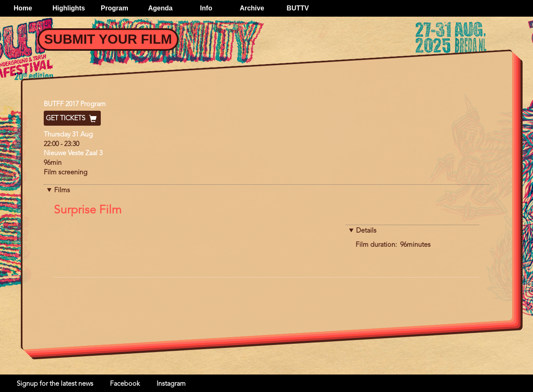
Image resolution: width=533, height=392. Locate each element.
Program (115, 8)
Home (23, 8)
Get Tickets (72, 119)
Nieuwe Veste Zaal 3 (73, 154)
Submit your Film (108, 39)
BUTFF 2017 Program (75, 104)
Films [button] (62, 191)
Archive (252, 8)
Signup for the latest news (55, 384)
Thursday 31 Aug (68, 135)
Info (206, 8)
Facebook (125, 384)
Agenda (161, 8)
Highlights (69, 8)
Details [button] (366, 231)
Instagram (171, 384)
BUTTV (298, 8)
